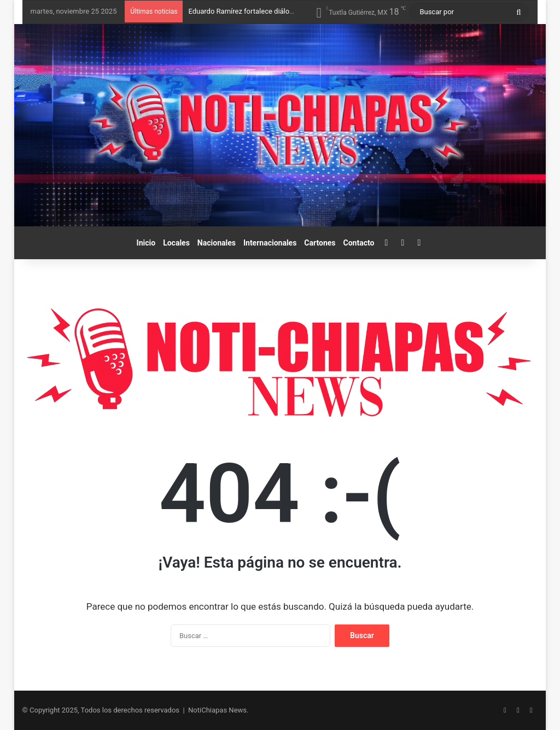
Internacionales (270, 243)
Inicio (146, 243)
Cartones (320, 243)
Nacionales (217, 243)
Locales (176, 243)
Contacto (359, 243)
